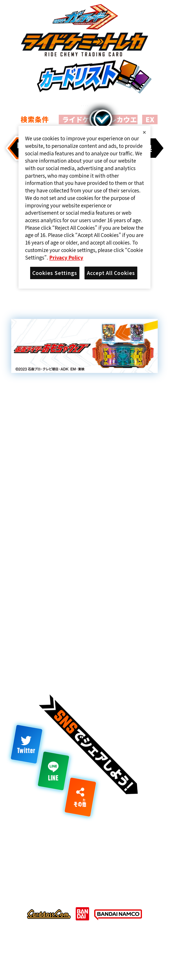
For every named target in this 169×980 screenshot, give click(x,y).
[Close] (144, 132)
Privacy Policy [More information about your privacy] (66, 257)
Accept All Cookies (111, 273)
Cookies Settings (55, 273)
